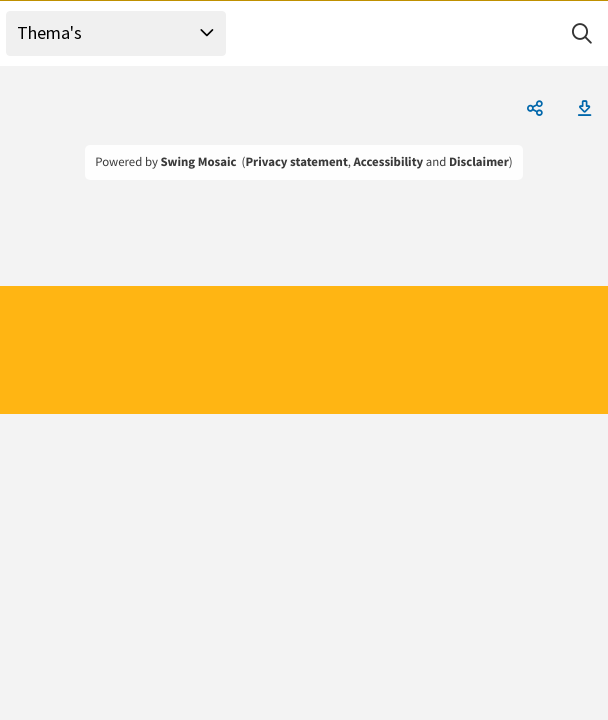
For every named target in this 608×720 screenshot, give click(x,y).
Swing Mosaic (198, 162)
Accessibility (389, 162)
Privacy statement (296, 162)
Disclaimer (479, 162)
